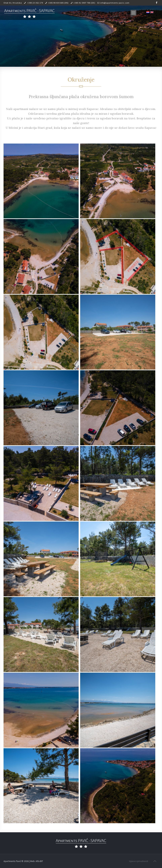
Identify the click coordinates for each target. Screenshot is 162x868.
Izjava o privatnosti (139, 861)
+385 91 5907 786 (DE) (84, 3)
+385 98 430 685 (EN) (58, 3)
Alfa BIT (39, 861)
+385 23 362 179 (35, 3)
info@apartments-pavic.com (115, 3)
